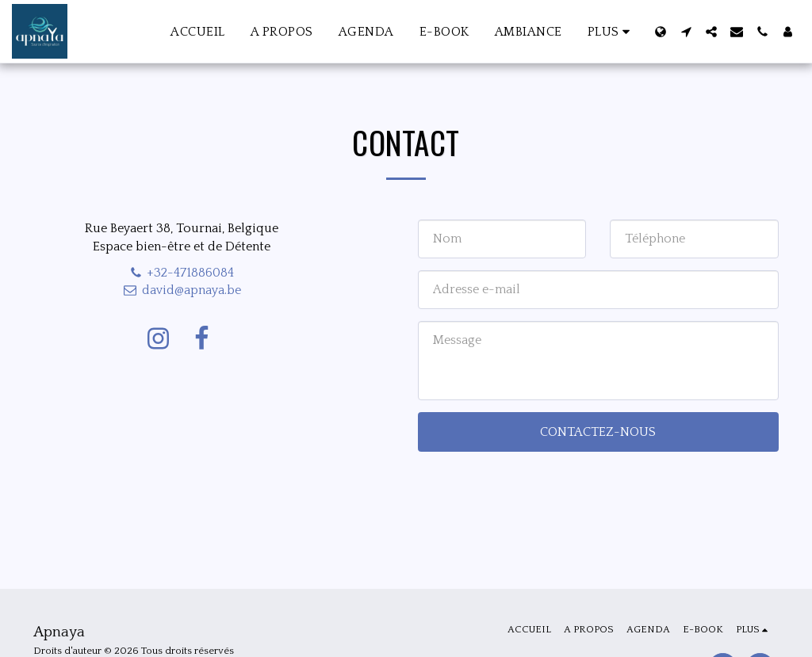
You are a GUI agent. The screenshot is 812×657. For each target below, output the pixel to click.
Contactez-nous (598, 432)
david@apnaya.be (182, 290)
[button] (686, 32)
